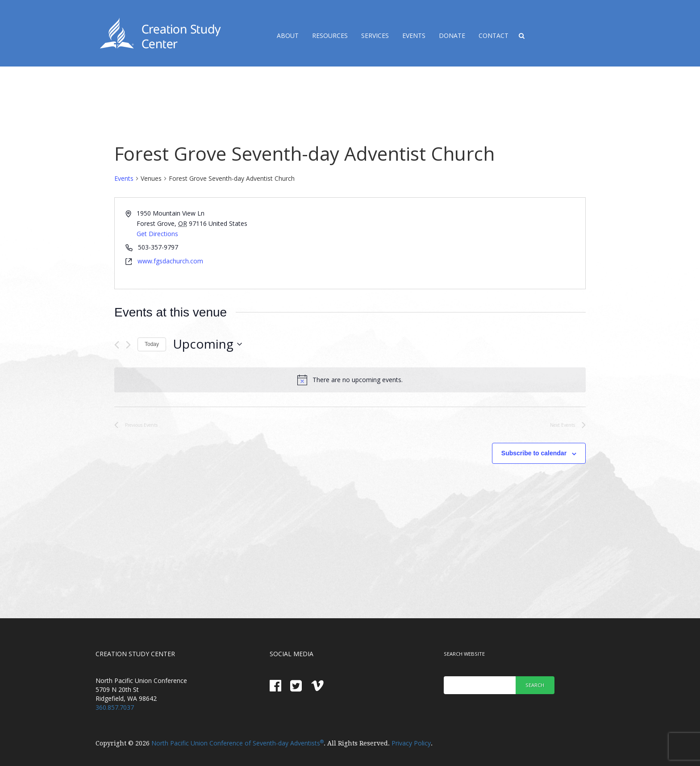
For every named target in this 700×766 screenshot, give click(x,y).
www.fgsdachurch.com (170, 261)
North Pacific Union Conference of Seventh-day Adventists (237, 743)
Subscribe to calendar (534, 453)
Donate (452, 35)
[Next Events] (128, 345)
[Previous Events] (117, 345)
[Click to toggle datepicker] (207, 344)
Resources (330, 35)
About (288, 35)
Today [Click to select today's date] (152, 344)
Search (535, 685)
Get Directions (157, 234)
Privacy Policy (411, 743)
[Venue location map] (467, 243)
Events (414, 35)
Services (375, 35)
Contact (494, 35)
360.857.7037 (115, 707)
